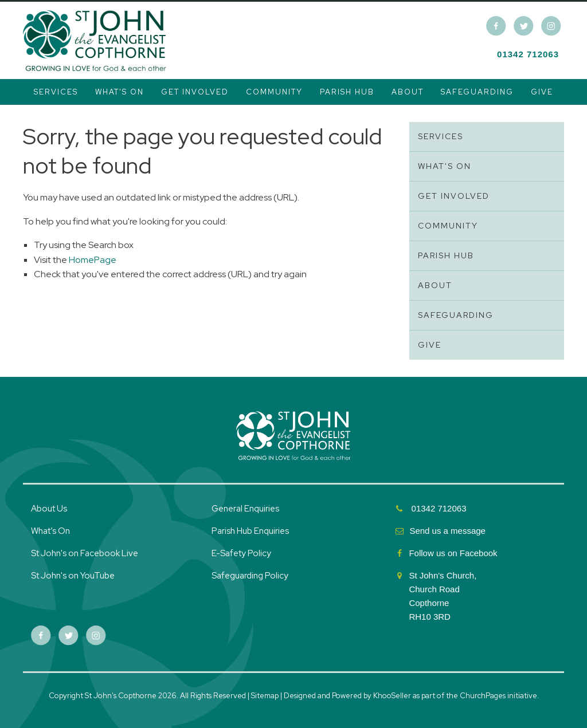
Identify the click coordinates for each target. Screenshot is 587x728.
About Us (49, 509)
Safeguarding (477, 92)
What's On (120, 92)
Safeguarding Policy (250, 576)
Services (56, 92)
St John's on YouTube (73, 576)
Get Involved (195, 92)
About (408, 92)
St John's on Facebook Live (85, 553)
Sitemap (265, 696)
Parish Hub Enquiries (251, 531)
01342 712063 (528, 54)
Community (274, 92)
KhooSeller (392, 696)
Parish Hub (347, 92)
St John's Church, (443, 575)
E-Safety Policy (241, 553)
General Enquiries (245, 509)
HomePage (93, 260)
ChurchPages (483, 696)
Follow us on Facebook (454, 553)
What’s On (50, 531)
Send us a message (447, 531)
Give (542, 92)
